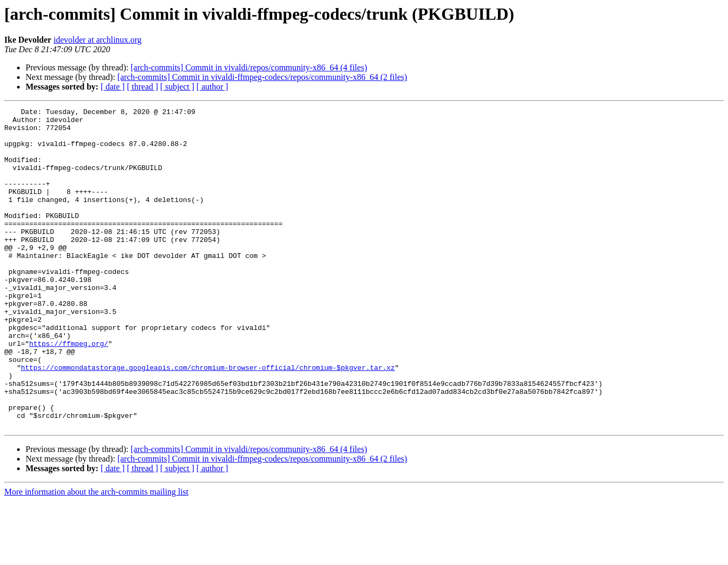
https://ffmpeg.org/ (69, 391)
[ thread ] (142, 87)
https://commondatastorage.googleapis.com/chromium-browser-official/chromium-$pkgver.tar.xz (208, 420)
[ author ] (212, 87)
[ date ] (113, 87)
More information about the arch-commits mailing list (96, 556)
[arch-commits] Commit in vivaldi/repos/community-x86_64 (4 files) (249, 67)
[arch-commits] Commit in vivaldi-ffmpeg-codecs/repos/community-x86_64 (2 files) (262, 77)
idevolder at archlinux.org (97, 40)
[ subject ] (177, 87)
